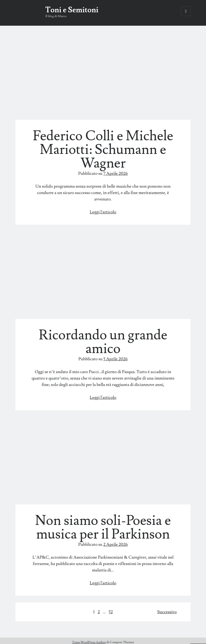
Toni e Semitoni (72, 10)
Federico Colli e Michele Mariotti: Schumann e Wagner (103, 76)
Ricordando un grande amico (101, 275)
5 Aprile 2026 (116, 359)
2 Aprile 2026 (115, 544)
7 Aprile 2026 (115, 173)
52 (111, 612)
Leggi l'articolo (103, 212)
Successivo (167, 612)
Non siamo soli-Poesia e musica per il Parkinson (103, 461)
